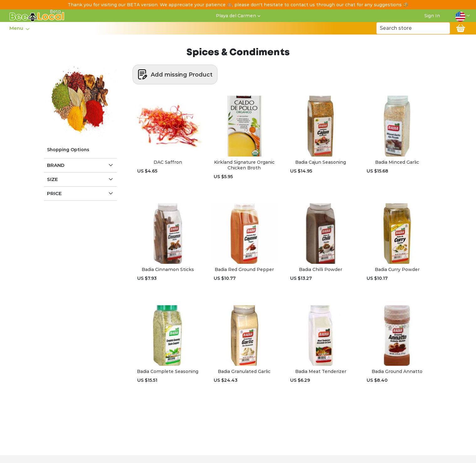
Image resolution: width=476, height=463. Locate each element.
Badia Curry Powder (397, 269)
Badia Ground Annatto (397, 371)
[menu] (19, 28)
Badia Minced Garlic (397, 162)
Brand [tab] (56, 165)
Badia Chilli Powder (321, 269)
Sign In (432, 16)
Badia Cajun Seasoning (321, 162)
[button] (463, 16)
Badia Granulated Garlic (244, 371)
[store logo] (37, 16)
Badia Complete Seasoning (168, 371)
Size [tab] (52, 179)
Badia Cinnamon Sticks (168, 269)
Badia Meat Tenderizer (321, 371)
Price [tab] (54, 193)
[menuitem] (18, 28)
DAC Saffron (168, 162)
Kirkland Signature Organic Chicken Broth (244, 165)
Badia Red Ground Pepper (244, 269)
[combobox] (413, 28)
